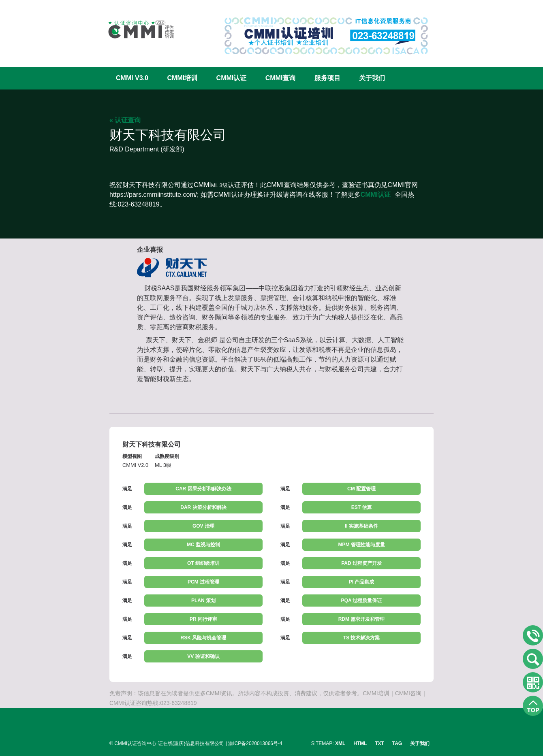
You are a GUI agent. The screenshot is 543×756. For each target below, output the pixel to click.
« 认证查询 (125, 120)
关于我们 (372, 78)
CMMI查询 (281, 78)
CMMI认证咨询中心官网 (136, 29)
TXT (379, 743)
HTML (360, 743)
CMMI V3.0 (132, 78)
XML (340, 743)
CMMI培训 (182, 78)
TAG (397, 743)
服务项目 (327, 78)
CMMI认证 (232, 78)
